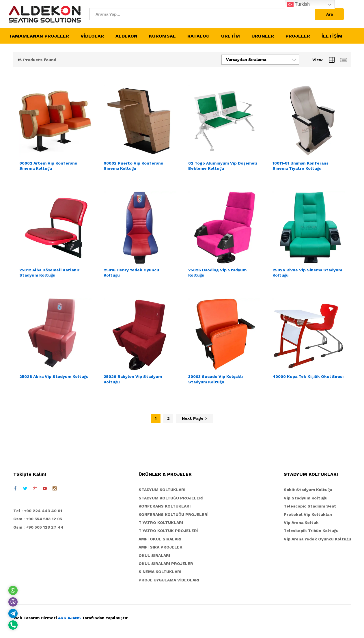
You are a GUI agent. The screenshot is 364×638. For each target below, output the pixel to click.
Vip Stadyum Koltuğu (306, 498)
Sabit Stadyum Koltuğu (308, 490)
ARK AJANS (69, 618)
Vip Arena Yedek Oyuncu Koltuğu (317, 539)
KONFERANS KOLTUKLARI (165, 506)
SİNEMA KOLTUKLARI (160, 572)
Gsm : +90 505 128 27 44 (38, 527)
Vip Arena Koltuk (301, 523)
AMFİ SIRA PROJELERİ (161, 547)
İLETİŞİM (332, 36)
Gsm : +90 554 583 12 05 (38, 519)
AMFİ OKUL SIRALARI (160, 539)
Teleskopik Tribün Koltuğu (311, 531)
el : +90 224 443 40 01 (39, 511)
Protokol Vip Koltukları (308, 514)
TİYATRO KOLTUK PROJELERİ (168, 531)
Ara (330, 14)
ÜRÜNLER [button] (263, 36)
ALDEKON (126, 36)
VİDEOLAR (92, 36)
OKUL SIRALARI (154, 555)
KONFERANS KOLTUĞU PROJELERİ (173, 514)
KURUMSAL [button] (162, 36)
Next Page (195, 418)
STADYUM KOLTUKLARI (162, 490)
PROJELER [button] (298, 36)
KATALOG (198, 36)
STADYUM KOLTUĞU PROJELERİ (171, 498)
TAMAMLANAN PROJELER (39, 36)
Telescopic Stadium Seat (310, 506)
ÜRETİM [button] (230, 36)
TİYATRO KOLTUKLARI (161, 523)
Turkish (298, 5)
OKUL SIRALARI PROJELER (166, 564)
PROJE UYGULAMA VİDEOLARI (169, 580)
